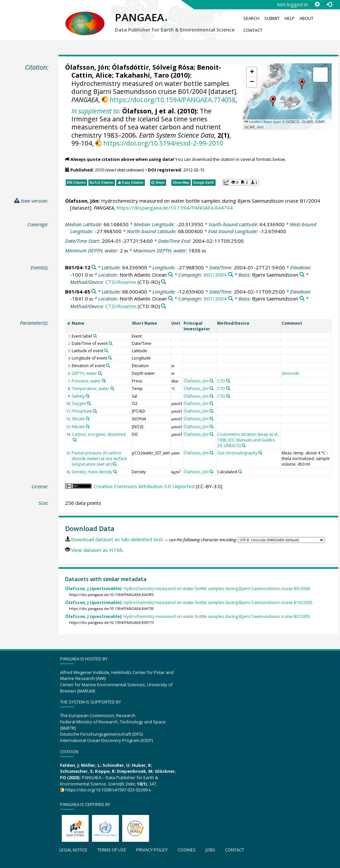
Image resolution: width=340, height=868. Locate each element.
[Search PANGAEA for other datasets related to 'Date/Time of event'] (111, 343)
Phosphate (82, 411)
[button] (273, 101)
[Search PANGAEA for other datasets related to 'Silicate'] (88, 419)
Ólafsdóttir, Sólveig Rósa (153, 67)
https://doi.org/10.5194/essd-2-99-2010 (163, 143)
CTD (221, 381)
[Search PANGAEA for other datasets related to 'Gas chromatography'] (260, 453)
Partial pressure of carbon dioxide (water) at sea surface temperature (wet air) (99, 459)
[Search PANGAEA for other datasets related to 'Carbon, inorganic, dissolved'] (75, 440)
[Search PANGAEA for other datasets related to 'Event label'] (95, 336)
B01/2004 (215, 275)
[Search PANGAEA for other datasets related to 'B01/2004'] (231, 275)
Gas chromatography (237, 453)
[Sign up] (317, 4)
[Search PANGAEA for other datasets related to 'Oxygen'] (89, 403)
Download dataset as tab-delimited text (117, 539)
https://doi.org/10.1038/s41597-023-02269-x (108, 790)
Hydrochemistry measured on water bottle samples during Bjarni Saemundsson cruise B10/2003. (189, 602)
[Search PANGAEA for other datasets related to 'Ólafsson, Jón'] (212, 381)
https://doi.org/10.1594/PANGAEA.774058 (172, 100)
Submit (272, 18)
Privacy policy (152, 850)
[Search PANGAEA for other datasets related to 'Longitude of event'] (110, 358)
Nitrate (78, 427)
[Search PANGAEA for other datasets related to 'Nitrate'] (88, 427)
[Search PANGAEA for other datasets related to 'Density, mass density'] (115, 472)
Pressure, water (86, 381)
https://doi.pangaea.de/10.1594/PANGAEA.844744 (175, 208)
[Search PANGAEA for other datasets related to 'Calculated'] (240, 472)
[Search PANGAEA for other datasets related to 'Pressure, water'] (104, 381)
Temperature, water (90, 389)
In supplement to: (96, 111)
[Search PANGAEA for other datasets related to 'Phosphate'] (95, 411)
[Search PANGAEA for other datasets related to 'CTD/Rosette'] (164, 282)
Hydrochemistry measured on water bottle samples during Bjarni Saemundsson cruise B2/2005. (188, 616)
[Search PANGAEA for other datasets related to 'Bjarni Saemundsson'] (302, 275)
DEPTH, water (84, 373)
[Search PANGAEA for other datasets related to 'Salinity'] (88, 396)
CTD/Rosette (121, 282)
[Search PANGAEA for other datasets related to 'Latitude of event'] (106, 351)
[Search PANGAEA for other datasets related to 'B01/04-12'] (94, 267)
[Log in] (329, 4)
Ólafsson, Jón (87, 67)
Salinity (78, 396)
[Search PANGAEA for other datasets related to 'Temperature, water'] (112, 388)
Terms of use (112, 850)
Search (251, 18)
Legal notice (73, 850)
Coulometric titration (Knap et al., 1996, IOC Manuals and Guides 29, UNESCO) (248, 440)
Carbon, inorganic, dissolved (99, 434)
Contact (253, 30)
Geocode (290, 373)
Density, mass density (92, 472)
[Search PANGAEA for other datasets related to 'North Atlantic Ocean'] (170, 275)
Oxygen (79, 403)
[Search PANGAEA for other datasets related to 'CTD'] (228, 381)
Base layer (272, 122)
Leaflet (252, 122)
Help (290, 18)
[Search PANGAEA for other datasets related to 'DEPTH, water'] (100, 373)
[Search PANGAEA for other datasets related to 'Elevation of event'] (108, 366)
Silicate (78, 419)
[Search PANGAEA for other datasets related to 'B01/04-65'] (94, 292)
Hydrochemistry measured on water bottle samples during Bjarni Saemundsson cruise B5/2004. (188, 589)
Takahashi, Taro (142, 75)
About (306, 18)
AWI (260, 127)
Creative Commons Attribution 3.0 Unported (144, 486)
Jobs (210, 850)
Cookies (187, 850)
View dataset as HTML (97, 550)
